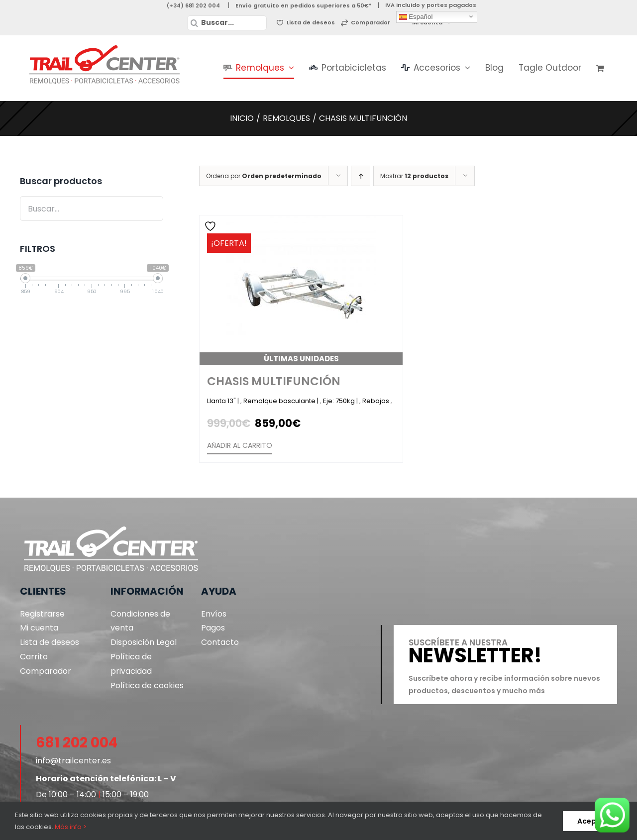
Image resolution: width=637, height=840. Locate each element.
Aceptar (592, 821)
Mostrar (414, 176)
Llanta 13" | (224, 401)
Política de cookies (147, 685)
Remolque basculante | (282, 401)
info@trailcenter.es (73, 761)
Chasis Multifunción (274, 381)
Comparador (46, 671)
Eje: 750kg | (341, 401)
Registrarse (42, 614)
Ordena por (264, 176)
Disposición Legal (144, 642)
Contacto (220, 642)
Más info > (71, 827)
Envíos (214, 614)
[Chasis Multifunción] (301, 290)
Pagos (213, 628)
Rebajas (376, 401)
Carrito (34, 657)
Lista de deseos (50, 642)
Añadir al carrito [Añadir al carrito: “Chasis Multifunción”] (240, 445)
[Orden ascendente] (361, 176)
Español (416, 16)
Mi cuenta (39, 628)
